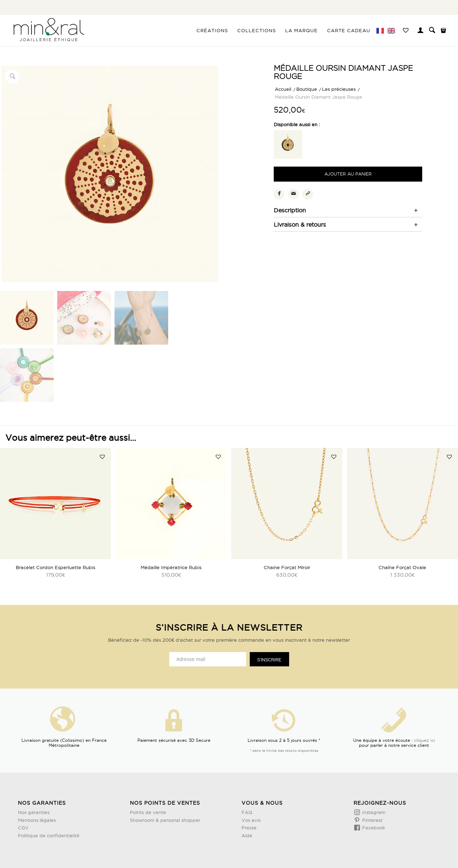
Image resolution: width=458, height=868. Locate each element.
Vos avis (251, 820)
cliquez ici (425, 740)
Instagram (373, 812)
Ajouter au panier (348, 174)
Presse (249, 828)
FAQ (247, 812)
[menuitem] (212, 30)
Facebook (373, 828)
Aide (247, 835)
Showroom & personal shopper (165, 820)
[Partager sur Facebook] (279, 194)
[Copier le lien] (308, 194)
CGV (23, 828)
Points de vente (148, 812)
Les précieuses (339, 89)
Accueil (283, 89)
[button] (102, 457)
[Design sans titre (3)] (48, 30)
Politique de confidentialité (49, 835)
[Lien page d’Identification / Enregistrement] (420, 31)
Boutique (307, 89)
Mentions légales (37, 820)
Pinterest (372, 820)
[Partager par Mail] (293, 194)
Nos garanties (34, 812)
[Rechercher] (432, 30)
